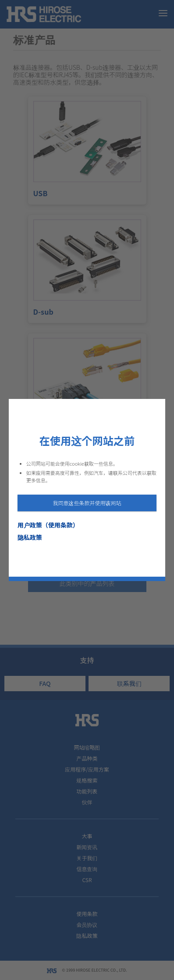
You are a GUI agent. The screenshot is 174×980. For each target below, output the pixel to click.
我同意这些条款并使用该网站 (87, 503)
